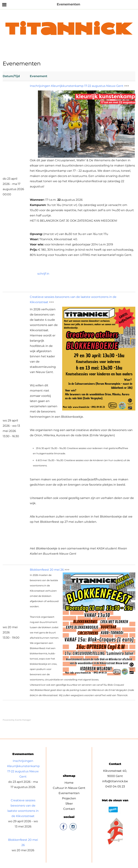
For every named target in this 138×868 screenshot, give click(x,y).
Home (69, 783)
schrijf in (43, 274)
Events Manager (23, 720)
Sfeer (69, 804)
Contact (69, 809)
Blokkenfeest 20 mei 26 (47, 570)
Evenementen (69, 793)
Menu (4, 5)
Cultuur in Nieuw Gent (69, 788)
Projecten (69, 798)
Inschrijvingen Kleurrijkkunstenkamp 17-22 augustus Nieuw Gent (77, 86)
